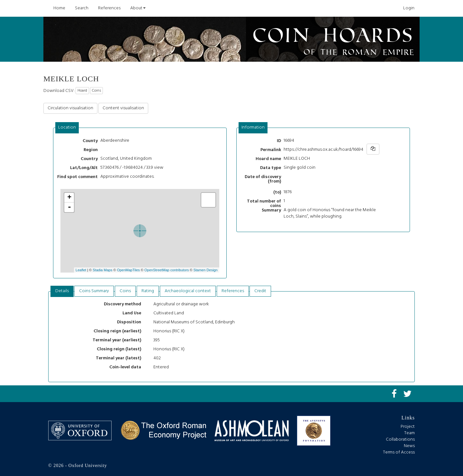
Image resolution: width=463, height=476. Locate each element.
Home (59, 8)
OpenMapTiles (128, 270)
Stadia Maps (102, 270)
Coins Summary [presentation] (94, 291)
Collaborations (400, 440)
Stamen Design (205, 270)
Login (409, 8)
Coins (96, 91)
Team (409, 433)
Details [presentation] (62, 291)
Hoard (82, 91)
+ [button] (69, 198)
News (409, 446)
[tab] (67, 128)
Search (82, 8)
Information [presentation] (253, 127)
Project (408, 427)
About (138, 8)
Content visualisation (123, 108)
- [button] (69, 207)
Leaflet (81, 270)
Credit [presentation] (260, 291)
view (159, 168)
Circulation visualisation (70, 108)
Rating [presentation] (148, 291)
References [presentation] (233, 291)
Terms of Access (399, 452)
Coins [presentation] (125, 291)
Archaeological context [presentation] (188, 291)
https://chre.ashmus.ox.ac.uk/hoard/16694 (323, 150)
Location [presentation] (67, 127)
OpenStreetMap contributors (167, 270)
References (109, 8)
